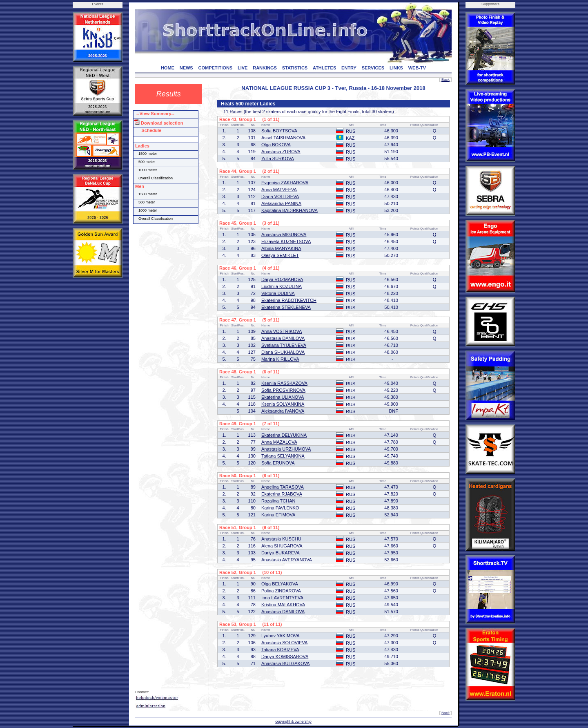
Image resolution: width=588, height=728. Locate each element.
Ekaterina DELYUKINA (284, 435)
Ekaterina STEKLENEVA (286, 307)
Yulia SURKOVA (278, 159)
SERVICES (373, 68)
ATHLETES (324, 68)
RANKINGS (265, 68)
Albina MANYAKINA (281, 248)
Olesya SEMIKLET (280, 255)
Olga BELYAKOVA (280, 584)
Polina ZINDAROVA (281, 591)
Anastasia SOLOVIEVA (285, 643)
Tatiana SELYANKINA (283, 456)
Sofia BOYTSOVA (279, 131)
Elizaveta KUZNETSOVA (286, 241)
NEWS (186, 68)
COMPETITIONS (215, 68)
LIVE (243, 68)
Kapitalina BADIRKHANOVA (290, 210)
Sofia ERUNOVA (278, 463)
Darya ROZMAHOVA (282, 279)
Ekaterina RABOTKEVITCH (289, 300)
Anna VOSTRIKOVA (282, 331)
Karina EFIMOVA (278, 515)
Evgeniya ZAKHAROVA (285, 183)
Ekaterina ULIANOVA (283, 397)
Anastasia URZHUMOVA (286, 449)
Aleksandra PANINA (281, 203)
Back (445, 80)
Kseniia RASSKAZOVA (284, 383)
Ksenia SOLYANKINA (283, 404)
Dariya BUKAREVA (281, 553)
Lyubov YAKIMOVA (281, 636)
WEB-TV (417, 68)
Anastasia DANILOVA (283, 338)
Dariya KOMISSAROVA (285, 657)
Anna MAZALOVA (279, 442)
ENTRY (349, 68)
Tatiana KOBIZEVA (280, 650)
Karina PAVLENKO (280, 508)
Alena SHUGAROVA (282, 546)
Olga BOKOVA (276, 145)
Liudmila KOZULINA (282, 286)
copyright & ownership (293, 721)
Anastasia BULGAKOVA (285, 663)
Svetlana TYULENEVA (284, 345)
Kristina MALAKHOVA (283, 605)
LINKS (396, 68)
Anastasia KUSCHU (281, 539)
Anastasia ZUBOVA (281, 152)
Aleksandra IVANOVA (283, 411)
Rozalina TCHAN (278, 501)
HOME (168, 68)
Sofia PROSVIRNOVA (283, 390)
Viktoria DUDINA (278, 293)
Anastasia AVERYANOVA (287, 560)
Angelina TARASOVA (283, 487)
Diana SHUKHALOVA (283, 352)
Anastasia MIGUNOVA (284, 234)
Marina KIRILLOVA (280, 359)
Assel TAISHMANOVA (283, 138)
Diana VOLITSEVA (280, 197)
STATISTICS (295, 68)
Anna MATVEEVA (279, 190)
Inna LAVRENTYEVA (282, 598)
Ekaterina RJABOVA (282, 494)
